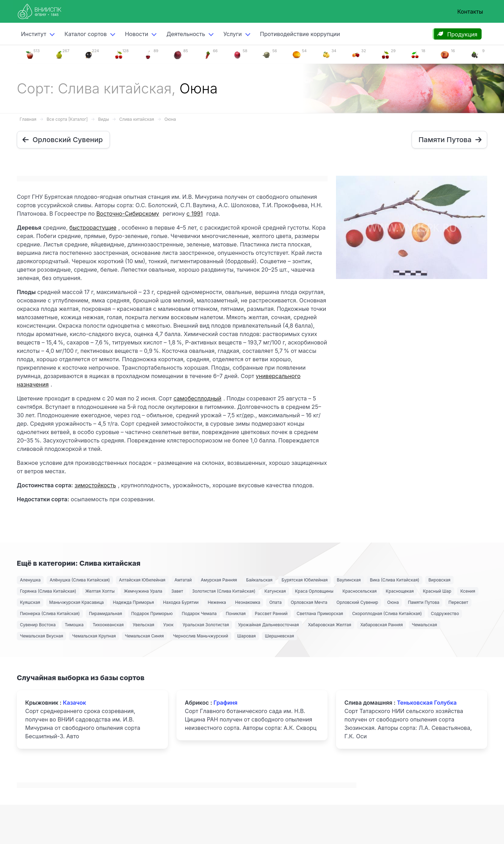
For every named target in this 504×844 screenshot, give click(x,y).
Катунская (275, 591)
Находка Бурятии (181, 602)
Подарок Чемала (199, 613)
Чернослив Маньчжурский (201, 636)
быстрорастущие (93, 228)
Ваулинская (349, 580)
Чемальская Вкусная (41, 636)
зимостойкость (95, 485)
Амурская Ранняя (219, 580)
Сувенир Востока (38, 625)
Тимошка (74, 625)
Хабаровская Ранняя (381, 625)
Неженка (217, 602)
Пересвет (458, 602)
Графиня (225, 703)
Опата (275, 602)
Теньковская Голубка (427, 703)
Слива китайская (137, 119)
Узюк (169, 625)
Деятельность (186, 34)
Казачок (75, 703)
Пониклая (236, 613)
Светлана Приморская (320, 613)
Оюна (170, 119)
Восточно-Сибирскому (128, 214)
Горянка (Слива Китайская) (48, 591)
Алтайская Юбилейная (142, 580)
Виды (103, 119)
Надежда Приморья (134, 602)
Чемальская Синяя (144, 636)
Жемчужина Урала (143, 591)
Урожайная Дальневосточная (268, 625)
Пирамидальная (106, 613)
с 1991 (195, 214)
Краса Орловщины (314, 591)
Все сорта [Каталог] (67, 119)
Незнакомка (248, 602)
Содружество (445, 613)
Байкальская (259, 580)
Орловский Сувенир (357, 602)
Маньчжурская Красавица (77, 602)
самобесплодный (198, 398)
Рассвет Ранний (271, 613)
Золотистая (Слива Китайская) (224, 591)
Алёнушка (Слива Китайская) (80, 580)
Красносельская (360, 591)
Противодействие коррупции (300, 34)
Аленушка (30, 580)
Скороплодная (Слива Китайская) (387, 613)
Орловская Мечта (309, 602)
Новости (136, 34)
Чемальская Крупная (94, 636)
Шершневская (279, 636)
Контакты (470, 12)
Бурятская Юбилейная (304, 580)
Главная (28, 119)
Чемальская (425, 625)
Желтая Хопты (100, 591)
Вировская (439, 580)
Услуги (233, 34)
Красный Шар (437, 591)
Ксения (468, 591)
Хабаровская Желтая (330, 625)
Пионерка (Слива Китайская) (50, 613)
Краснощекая (400, 591)
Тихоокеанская (108, 625)
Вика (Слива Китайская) (395, 580)
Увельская (143, 625)
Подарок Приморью (152, 613)
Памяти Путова (423, 602)
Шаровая (247, 636)
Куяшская (30, 602)
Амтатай (183, 580)
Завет (177, 591)
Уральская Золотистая (206, 625)
